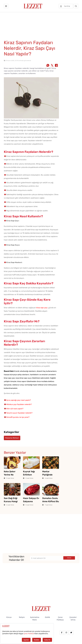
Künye (9, 617)
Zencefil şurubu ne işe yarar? (18, 417)
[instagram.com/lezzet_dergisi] (66, 633)
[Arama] (76, 6)
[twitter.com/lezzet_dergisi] (71, 633)
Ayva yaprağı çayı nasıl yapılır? (19, 400)
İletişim (22, 617)
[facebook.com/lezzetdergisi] (62, 633)
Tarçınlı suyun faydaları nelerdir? (19, 413)
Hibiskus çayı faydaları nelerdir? (19, 404)
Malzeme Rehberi (12, 438)
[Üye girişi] (66, 6)
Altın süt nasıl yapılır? (15, 409)
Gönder (69, 558)
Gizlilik (47, 617)
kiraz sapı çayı (42, 308)
